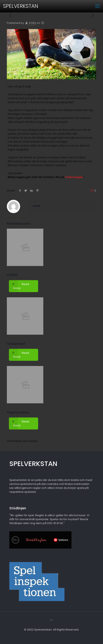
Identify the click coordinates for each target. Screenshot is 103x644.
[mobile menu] (97, 6)
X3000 (12, 275)
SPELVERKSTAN (21, 6)
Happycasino (18, 412)
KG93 (33, 23)
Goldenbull (16, 344)
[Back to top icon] (52, 620)
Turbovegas (74, 177)
